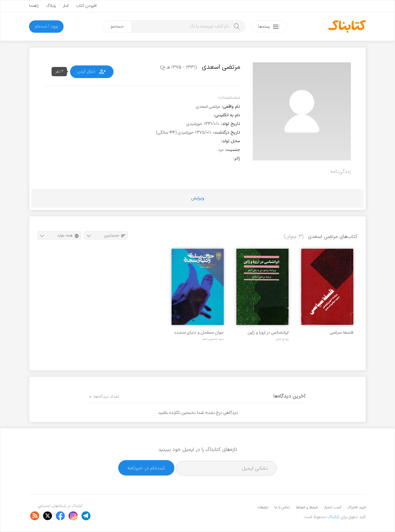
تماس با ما (282, 507)
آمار (66, 6)
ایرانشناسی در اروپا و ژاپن (268, 332)
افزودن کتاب (86, 6)
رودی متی (282, 339)
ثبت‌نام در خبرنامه (146, 468)
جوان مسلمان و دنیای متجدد (199, 332)
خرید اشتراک (357, 507)
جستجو (117, 26)
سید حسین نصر (213, 339)
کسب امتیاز (333, 507)
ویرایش (198, 198)
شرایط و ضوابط (307, 507)
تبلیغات (263, 507)
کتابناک (333, 517)
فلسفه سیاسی (342, 332)
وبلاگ (51, 6)
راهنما (34, 6)
